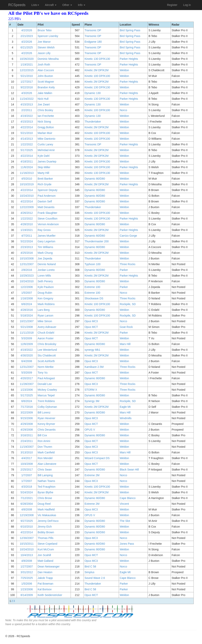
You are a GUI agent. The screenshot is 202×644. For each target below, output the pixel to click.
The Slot (125, 521)
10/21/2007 (27, 321)
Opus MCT (91, 327)
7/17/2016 (27, 407)
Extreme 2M (92, 475)
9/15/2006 (27, 418)
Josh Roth (44, 65)
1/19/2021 (27, 65)
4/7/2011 (27, 236)
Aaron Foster (46, 338)
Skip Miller (44, 167)
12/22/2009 (27, 207)
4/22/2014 (27, 127)
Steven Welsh (46, 47)
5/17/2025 (27, 150)
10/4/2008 (27, 464)
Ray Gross (44, 230)
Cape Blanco (128, 498)
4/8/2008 (27, 509)
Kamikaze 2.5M (94, 367)
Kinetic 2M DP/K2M (97, 70)
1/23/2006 (27, 390)
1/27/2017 (27, 82)
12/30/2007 (27, 538)
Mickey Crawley (47, 390)
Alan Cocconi (46, 70)
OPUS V (90, 430)
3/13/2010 (27, 452)
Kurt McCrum (46, 549)
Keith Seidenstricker (50, 595)
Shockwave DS (94, 298)
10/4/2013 (27, 555)
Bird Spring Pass (130, 30)
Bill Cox (42, 435)
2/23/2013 (27, 247)
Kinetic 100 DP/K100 (97, 76)
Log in (187, 5)
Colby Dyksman (47, 407)
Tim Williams (45, 247)
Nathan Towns (46, 481)
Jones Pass (127, 544)
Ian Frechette (46, 116)
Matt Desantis (46, 207)
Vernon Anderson (48, 224)
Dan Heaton (45, 572)
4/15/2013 (27, 104)
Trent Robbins (46, 401)
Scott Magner (46, 82)
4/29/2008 (27, 424)
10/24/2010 (27, 196)
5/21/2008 (27, 327)
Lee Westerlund (47, 350)
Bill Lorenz (44, 412)
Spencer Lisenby (48, 36)
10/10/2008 (27, 258)
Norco (123, 110)
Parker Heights (129, 59)
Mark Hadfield (46, 509)
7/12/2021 (27, 498)
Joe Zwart (44, 104)
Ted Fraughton (47, 487)
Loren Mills (44, 276)
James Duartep (47, 161)
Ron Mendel (45, 458)
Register (172, 5)
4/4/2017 (27, 458)
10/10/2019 (27, 184)
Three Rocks (128, 264)
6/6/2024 (27, 304)
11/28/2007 (27, 384)
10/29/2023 (27, 276)
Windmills (126, 418)
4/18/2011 (27, 161)
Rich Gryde (45, 184)
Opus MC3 (91, 321)
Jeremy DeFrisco (48, 521)
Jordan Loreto (46, 270)
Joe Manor (44, 42)
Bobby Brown (46, 532)
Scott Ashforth (46, 361)
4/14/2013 (27, 139)
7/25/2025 (27, 578)
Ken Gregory (45, 298)
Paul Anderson (47, 196)
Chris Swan (45, 470)
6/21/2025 (27, 47)
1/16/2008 (27, 298)
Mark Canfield (46, 452)
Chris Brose (45, 498)
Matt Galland (45, 561)
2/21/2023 (27, 36)
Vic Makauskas (47, 515)
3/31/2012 (27, 572)
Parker (124, 270)
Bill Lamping (45, 475)
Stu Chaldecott (47, 355)
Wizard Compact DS (97, 458)
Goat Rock (126, 327)
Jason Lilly (44, 53)
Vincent (124, 504)
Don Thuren (45, 447)
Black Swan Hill (129, 470)
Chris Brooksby (47, 344)
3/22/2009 (27, 412)
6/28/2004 (27, 504)
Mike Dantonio (47, 139)
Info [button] (82, 5)
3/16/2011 (27, 435)
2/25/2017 (27, 470)
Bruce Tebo (45, 30)
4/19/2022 (27, 116)
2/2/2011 (27, 110)
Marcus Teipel (46, 395)
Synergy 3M (92, 401)
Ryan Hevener (47, 418)
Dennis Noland (47, 264)
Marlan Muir (45, 133)
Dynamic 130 (93, 93)
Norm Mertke (46, 367)
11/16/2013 (27, 173)
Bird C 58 (90, 566)
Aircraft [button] (51, 5)
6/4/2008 (27, 361)
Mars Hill (125, 344)
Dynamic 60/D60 (95, 236)
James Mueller (47, 236)
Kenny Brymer (46, 424)
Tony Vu (43, 373)
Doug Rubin (45, 293)
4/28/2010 (27, 224)
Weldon (124, 70)
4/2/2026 (27, 30)
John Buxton (45, 76)
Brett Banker (45, 179)
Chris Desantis (47, 430)
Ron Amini (44, 441)
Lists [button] (35, 5)
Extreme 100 (92, 287)
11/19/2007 (27, 447)
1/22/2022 (27, 144)
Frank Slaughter (48, 213)
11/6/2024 (27, 167)
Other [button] (67, 5)
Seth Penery (45, 281)
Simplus (90, 572)
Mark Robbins (46, 304)
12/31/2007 (27, 264)
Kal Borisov (45, 589)
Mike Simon (45, 321)
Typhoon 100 (93, 264)
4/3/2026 (27, 93)
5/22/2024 (27, 241)
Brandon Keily (46, 87)
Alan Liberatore (47, 464)
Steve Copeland (48, 544)
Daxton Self (45, 201)
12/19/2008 (27, 515)
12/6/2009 (27, 344)
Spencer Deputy (48, 190)
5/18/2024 (27, 316)
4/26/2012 (27, 213)
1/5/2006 (27, 584)
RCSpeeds (17, 5)
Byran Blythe (45, 492)
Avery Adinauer (47, 327)
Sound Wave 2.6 (95, 578)
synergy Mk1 (92, 350)
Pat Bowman (45, 584)
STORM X (91, 390)
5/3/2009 (27, 338)
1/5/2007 (27, 293)
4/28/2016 (27, 310)
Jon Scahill (44, 555)
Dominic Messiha (48, 59)
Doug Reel (44, 504)
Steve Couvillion (48, 219)
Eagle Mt (125, 407)
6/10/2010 (27, 527)
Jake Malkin (45, 93)
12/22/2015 (27, 70)
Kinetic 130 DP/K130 (97, 59)
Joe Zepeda (45, 258)
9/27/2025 (27, 521)
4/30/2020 (27, 355)
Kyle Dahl (44, 156)
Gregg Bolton (46, 127)
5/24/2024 (27, 492)
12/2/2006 (27, 287)
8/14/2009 (27, 595)
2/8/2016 (27, 270)
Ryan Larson (45, 316)
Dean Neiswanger (49, 566)
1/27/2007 (27, 566)
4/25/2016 (27, 253)
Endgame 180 (93, 42)
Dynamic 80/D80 (95, 179)
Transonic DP (93, 30)
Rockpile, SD (128, 304)
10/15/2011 (27, 544)
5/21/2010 (27, 76)
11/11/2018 (27, 333)
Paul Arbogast (46, 378)
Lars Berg (44, 310)
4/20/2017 (27, 378)
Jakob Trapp (45, 578)
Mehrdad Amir (46, 150)
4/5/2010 (27, 179)
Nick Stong (44, 122)
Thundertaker (93, 122)
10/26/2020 (27, 59)
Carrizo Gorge (128, 236)
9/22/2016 (27, 87)
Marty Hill (43, 173)
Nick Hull (43, 99)
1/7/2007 (27, 475)
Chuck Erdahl (46, 333)
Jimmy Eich (45, 527)
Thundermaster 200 (97, 241)
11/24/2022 (27, 99)
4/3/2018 (27, 487)
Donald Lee (45, 384)
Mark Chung (45, 253)
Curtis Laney (45, 144)
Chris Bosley (45, 110)
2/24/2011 (27, 441)
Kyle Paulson (46, 287)
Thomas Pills (46, 538)
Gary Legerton (47, 241)
